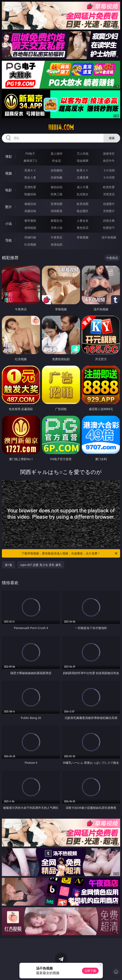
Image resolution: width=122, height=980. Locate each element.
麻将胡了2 (30, 161)
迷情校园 (30, 228)
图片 (9, 207)
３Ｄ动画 (109, 170)
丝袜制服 (57, 177)
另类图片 (109, 211)
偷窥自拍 (30, 204)
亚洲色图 (57, 204)
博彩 (9, 157)
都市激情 (30, 221)
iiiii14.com (61, 127)
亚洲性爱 (30, 187)
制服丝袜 (30, 194)
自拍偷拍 (57, 170)
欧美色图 (83, 204)
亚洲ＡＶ (30, 170)
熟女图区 (83, 211)
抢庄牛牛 (109, 161)
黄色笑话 (83, 228)
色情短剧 (57, 244)
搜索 (112, 138)
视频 (9, 173)
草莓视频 (83, 237)
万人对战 (83, 153)
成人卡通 (83, 187)
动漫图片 (109, 204)
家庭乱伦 (57, 221)
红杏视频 (30, 244)
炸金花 (57, 161)
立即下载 (90, 971)
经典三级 (57, 194)
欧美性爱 (109, 187)
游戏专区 (109, 153)
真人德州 (57, 153)
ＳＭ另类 (109, 177)
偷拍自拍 (57, 187)
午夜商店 (57, 237)
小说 (9, 224)
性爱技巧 (109, 228)
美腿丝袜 (30, 211)
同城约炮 (30, 237)
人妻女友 (83, 221)
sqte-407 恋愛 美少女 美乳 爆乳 (41, 565)
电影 (9, 190)
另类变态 (109, 194)
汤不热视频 (109, 237)
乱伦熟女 (83, 194)
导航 (9, 240)
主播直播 (83, 177)
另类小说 (57, 228)
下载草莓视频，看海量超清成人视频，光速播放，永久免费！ (70, 553)
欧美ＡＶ (83, 170)
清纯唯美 (57, 211)
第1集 (9, 565)
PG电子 (30, 153)
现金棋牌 (83, 161)
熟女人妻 (30, 177)
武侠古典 (109, 221)
